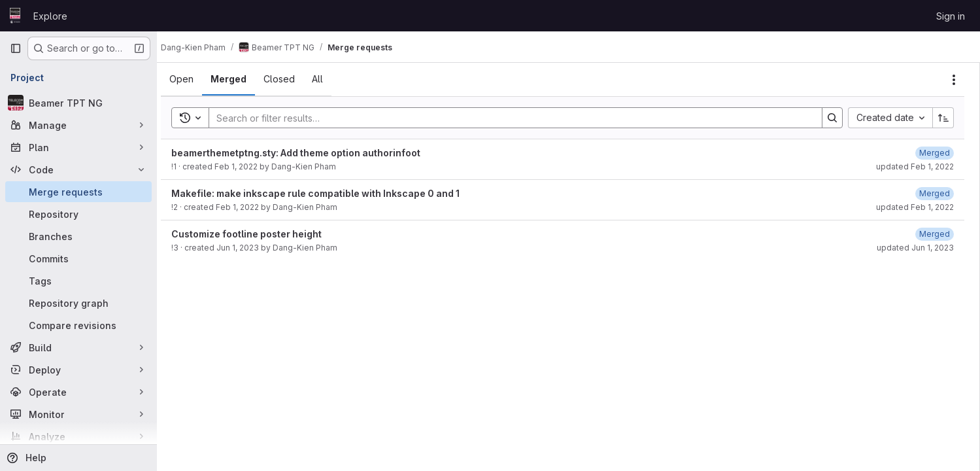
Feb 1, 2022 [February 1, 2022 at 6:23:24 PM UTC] (248, 166)
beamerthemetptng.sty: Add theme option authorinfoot (308, 153)
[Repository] (78, 214)
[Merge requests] (78, 192)
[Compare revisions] (78, 325)
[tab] (193, 79)
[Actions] (954, 80)
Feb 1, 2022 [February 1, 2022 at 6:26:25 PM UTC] (249, 207)
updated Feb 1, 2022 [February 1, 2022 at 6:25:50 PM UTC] (915, 166)
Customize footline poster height (258, 234)
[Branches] (78, 236)
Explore (50, 16)
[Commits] (78, 258)
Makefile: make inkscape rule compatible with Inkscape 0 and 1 (327, 193)
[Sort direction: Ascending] (943, 118)
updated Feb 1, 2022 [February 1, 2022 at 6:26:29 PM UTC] (915, 207)
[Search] (515, 118)
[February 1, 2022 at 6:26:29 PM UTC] (935, 193)
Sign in (951, 16)
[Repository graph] (78, 303)
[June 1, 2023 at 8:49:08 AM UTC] (935, 234)
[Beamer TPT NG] (78, 103)
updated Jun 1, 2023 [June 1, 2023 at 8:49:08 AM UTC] (915, 248)
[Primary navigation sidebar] (16, 48)
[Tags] (78, 281)
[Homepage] (15, 16)
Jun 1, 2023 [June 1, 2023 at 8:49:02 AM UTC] (249, 248)
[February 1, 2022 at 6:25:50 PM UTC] (935, 153)
